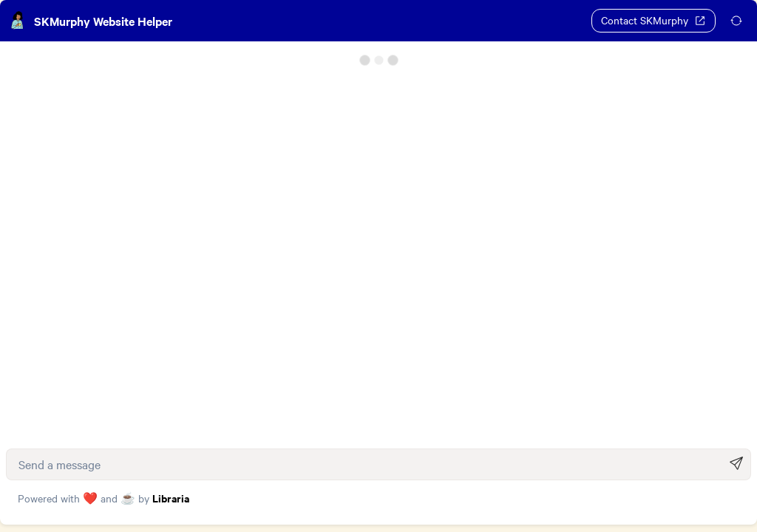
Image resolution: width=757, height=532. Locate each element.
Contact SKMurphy (654, 20)
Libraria (171, 505)
